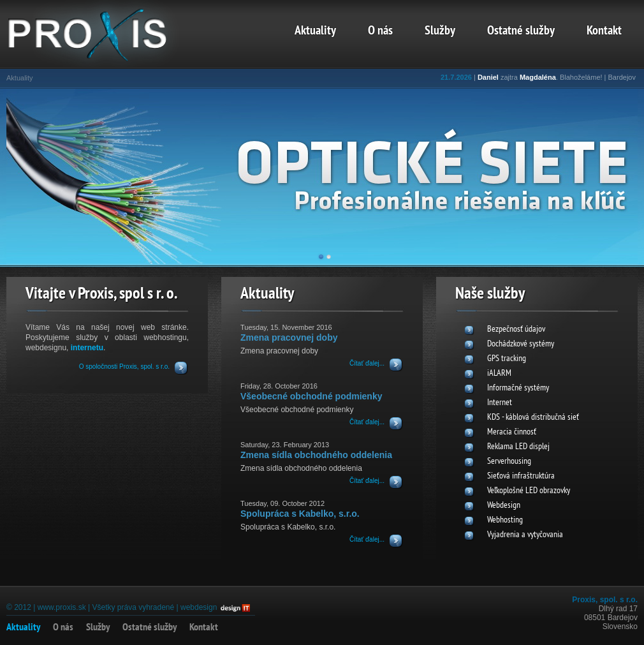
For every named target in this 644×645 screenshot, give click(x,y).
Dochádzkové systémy (521, 344)
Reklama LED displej (518, 447)
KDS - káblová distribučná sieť (533, 418)
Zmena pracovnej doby (289, 337)
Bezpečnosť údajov (516, 330)
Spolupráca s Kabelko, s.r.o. (300, 514)
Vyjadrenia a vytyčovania (525, 535)
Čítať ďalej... (367, 363)
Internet (500, 403)
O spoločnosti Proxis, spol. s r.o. (124, 367)
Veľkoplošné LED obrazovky (529, 491)
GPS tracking (507, 359)
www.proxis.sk (62, 607)
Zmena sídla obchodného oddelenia (316, 455)
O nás (380, 31)
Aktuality (315, 31)
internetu (87, 348)
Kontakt (604, 31)
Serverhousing (509, 462)
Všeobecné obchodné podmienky (311, 396)
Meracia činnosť (512, 432)
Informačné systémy (518, 388)
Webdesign (504, 506)
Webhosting (505, 520)
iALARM (499, 374)
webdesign (199, 607)
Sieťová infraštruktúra (521, 476)
